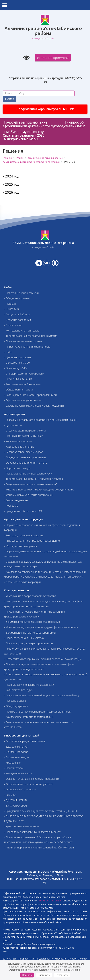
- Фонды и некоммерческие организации (29, 495)
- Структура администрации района (25, 430)
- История (10, 304)
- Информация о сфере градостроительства (30, 596)
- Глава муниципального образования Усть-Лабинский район (41, 420)
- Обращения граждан (17, 468)
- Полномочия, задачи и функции (24, 436)
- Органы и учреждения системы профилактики (32, 779)
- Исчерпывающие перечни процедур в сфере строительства (41, 627)
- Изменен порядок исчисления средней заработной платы (40, 847)
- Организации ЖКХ (16, 368)
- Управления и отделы (18, 441)
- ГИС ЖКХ (10, 795)
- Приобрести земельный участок (24, 638)
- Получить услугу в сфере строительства (29, 643)
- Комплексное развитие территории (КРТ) (29, 717)
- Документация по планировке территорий (30, 633)
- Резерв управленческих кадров (24, 452)
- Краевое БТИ (13, 763)
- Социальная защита (17, 757)
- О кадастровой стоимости (20, 789)
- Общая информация (17, 298)
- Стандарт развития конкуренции (24, 374)
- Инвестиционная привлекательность (27, 347)
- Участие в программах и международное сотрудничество (39, 489)
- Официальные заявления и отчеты (26, 463)
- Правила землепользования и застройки (29, 685)
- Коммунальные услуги (18, 773)
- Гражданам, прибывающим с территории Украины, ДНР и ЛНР (42, 811)
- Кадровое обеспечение (19, 447)
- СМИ (8, 352)
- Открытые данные (16, 500)
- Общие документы (16, 706)
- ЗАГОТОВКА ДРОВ (16, 806)
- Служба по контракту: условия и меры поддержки (34, 406)
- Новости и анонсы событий (21, 293)
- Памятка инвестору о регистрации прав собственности (38, 712)
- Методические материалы (20, 546)
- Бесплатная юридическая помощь (25, 741)
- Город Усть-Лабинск (17, 314)
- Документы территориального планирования (32, 622)
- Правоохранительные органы (23, 341)
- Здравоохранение (16, 747)
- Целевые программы (17, 357)
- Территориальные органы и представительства (34, 479)
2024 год (11, 176)
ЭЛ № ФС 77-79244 (50, 901)
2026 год (11, 192)
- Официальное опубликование (23, 400)
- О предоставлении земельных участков (29, 784)
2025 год (11, 184)
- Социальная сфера (16, 752)
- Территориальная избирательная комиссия (31, 336)
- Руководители (13, 425)
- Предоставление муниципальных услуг (28, 473)
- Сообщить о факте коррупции (22, 582)
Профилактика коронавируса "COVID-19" (45, 109)
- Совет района (13, 325)
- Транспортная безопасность (22, 826)
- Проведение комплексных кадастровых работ (32, 832)
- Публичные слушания (18, 379)
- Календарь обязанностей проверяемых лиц (31, 395)
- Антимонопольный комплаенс (23, 384)
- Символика (11, 309)
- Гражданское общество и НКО (23, 511)
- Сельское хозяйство (17, 363)
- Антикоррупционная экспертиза (24, 535)
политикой (56, 970)
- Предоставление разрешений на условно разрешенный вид (41, 695)
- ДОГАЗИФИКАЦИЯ (16, 800)
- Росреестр (11, 506)
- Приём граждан (14, 768)
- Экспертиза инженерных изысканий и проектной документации (43, 659)
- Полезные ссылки (16, 701)
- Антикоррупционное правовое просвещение (32, 541)
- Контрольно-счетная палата (22, 331)
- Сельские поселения (17, 320)
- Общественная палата (18, 389)
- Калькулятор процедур (18, 690)
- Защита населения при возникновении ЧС (31, 484)
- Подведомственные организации (25, 457)
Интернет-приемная (53, 58)
